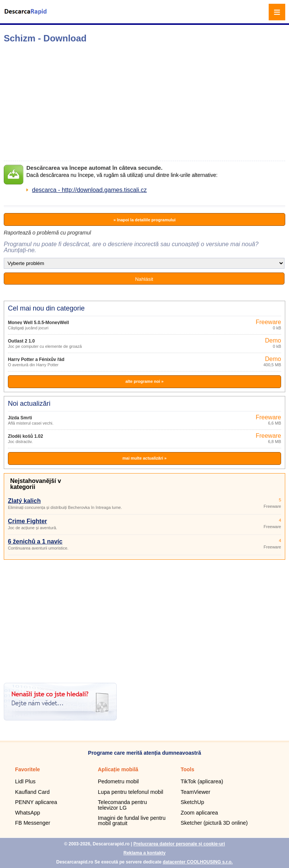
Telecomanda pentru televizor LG (122, 805)
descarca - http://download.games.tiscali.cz (89, 190)
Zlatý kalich (24, 501)
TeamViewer (195, 792)
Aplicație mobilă (118, 769)
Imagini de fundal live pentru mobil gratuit (132, 821)
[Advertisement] (119, 102)
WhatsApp (27, 813)
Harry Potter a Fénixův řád (36, 359)
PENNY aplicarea (36, 802)
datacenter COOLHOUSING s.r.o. (198, 862)
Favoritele (27, 769)
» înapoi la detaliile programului (144, 220)
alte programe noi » (144, 381)
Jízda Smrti (20, 418)
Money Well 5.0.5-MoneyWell (38, 323)
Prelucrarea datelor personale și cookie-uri (179, 844)
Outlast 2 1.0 (21, 341)
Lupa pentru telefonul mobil (131, 792)
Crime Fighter (27, 521)
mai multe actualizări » (144, 458)
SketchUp (192, 802)
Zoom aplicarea (199, 813)
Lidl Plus (25, 781)
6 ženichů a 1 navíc (35, 541)
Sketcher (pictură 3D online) (214, 823)
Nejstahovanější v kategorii (36, 484)
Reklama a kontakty (144, 853)
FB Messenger (33, 823)
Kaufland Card (32, 792)
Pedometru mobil (118, 781)
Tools (187, 769)
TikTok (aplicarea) (202, 781)
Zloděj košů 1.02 (25, 436)
